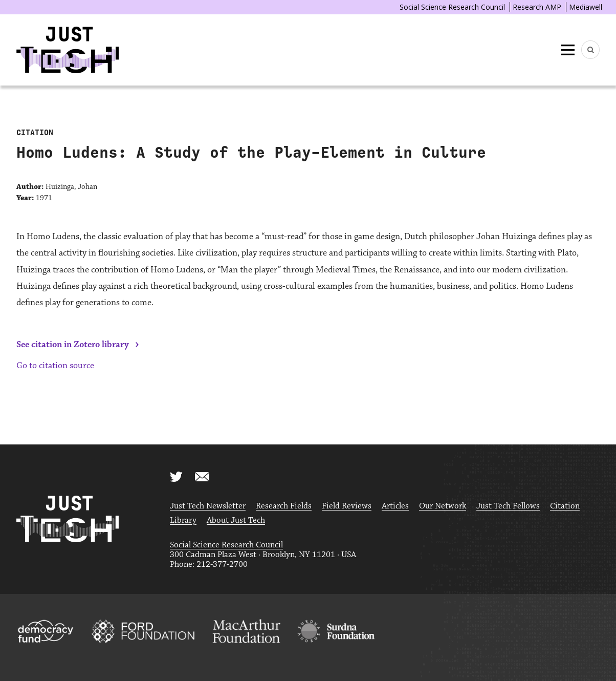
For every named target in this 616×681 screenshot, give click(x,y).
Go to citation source (55, 366)
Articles (395, 506)
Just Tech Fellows (508, 506)
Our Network (443, 506)
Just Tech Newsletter (208, 506)
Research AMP (537, 7)
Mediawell (586, 7)
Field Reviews (347, 506)
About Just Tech (236, 520)
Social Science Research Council (452, 7)
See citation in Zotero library (73, 345)
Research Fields (284, 506)
